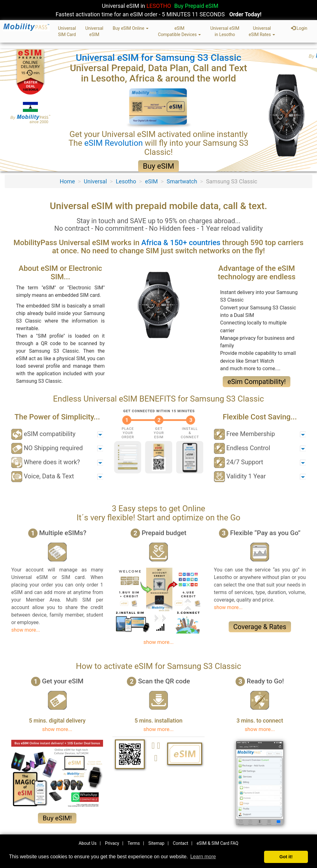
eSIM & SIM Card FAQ (218, 843)
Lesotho (126, 181)
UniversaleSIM (94, 31)
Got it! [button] (286, 857)
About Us (88, 843)
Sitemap (156, 843)
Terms (134, 843)
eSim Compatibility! (257, 382)
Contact (181, 843)
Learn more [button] (203, 857)
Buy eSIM (158, 166)
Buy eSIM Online (131, 28)
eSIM (151, 181)
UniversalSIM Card (67, 31)
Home (67, 181)
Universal (96, 181)
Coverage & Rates (260, 627)
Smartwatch (182, 181)
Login (299, 28)
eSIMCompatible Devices (179, 31)
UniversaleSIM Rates (262, 31)
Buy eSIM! (57, 818)
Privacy (112, 843)
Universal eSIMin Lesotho (225, 31)
